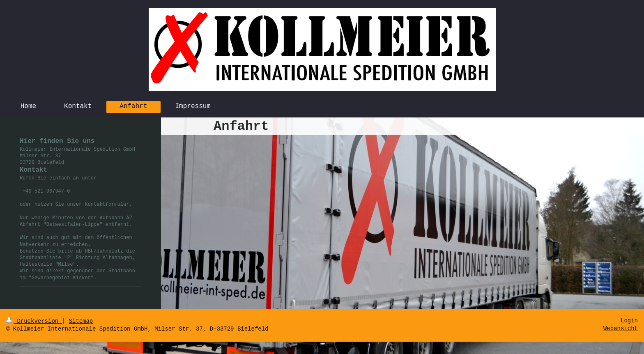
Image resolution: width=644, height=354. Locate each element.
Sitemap (81, 321)
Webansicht (621, 329)
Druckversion (34, 321)
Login (629, 321)
